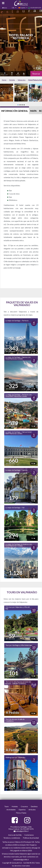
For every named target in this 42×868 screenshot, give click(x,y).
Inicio (5, 8)
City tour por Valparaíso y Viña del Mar (18, 608)
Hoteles (15, 806)
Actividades (11, 810)
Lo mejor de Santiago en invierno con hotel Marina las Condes (19, 545)
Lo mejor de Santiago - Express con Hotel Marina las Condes (18, 358)
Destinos (34, 806)
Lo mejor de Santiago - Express (17, 470)
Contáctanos (29, 835)
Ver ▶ (33, 351)
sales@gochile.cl (21, 831)
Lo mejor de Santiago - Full (15, 508)
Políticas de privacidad (31, 838)
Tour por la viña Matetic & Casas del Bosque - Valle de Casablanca (18, 683)
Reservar (36, 74)
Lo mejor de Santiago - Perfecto (17, 321)
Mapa (33, 111)
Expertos (22, 810)
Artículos (32, 810)
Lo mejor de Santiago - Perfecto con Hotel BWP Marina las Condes (19, 395)
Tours (7, 806)
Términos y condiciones (12, 838)
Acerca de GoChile (15, 835)
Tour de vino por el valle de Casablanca (15, 720)
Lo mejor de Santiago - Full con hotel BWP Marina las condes (18, 433)
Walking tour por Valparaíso (15, 757)
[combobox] (13, 8)
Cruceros (24, 806)
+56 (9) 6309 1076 (35, 8)
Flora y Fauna (21, 813)
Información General (15, 111)
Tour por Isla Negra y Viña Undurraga (19, 645)
